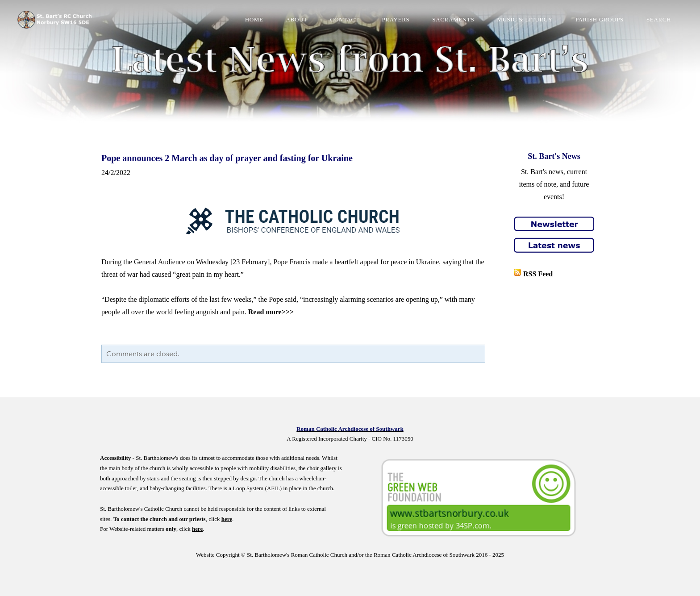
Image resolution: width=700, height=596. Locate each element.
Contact (344, 20)
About (296, 20)
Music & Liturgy (524, 20)
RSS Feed (538, 274)
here (227, 519)
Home (254, 20)
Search (658, 20)
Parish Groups (599, 20)
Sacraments (453, 20)
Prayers (395, 20)
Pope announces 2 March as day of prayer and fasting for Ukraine (227, 158)
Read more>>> (271, 312)
